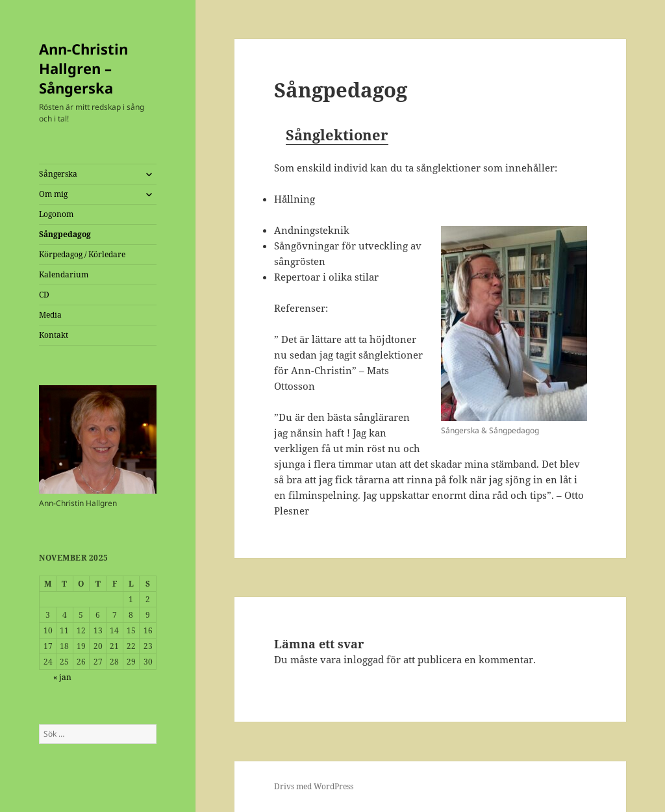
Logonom (56, 214)
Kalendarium (64, 274)
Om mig (53, 194)
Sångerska (58, 174)
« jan (62, 677)
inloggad (364, 659)
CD (44, 295)
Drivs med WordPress (314, 786)
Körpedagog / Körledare (82, 254)
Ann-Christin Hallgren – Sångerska (83, 68)
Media (50, 315)
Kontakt (54, 335)
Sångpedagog (65, 234)
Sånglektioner (337, 134)
